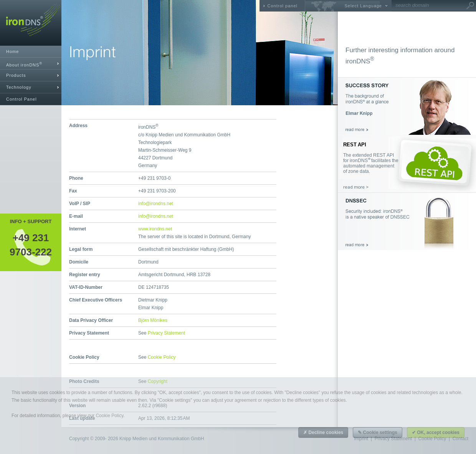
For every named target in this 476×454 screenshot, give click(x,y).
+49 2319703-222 (31, 245)
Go (470, 6)
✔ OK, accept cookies (436, 432)
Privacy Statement (166, 333)
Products (16, 75)
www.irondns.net (155, 229)
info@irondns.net (156, 204)
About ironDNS (24, 64)
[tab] (31, 64)
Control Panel (21, 99)
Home (12, 51)
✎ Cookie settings (378, 432)
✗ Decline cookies (323, 432)
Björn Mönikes (153, 320)
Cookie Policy (162, 357)
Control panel (283, 6)
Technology (19, 87)
